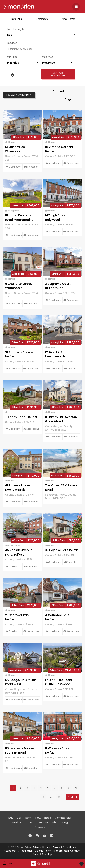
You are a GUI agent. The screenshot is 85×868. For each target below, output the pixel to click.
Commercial (42, 19)
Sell (19, 818)
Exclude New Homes (19, 95)
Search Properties (58, 74)
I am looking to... (17, 29)
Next (73, 797)
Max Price (48, 57)
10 (76, 788)
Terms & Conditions (64, 847)
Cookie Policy (43, 851)
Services (17, 822)
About (31, 822)
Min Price (12, 57)
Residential (16, 19)
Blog (65, 822)
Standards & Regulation (19, 851)
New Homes (69, 19)
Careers (40, 827)
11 (43, 797)
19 (59, 797)
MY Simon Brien (48, 822)
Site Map (47, 854)
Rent (29, 818)
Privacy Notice (42, 847)
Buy (11, 818)
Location (12, 43)
